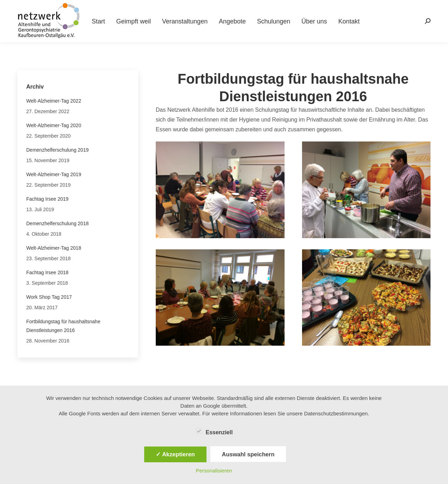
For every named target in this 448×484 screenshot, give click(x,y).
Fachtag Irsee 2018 (47, 272)
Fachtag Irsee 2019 (47, 199)
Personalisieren (214, 471)
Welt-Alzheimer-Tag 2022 (54, 101)
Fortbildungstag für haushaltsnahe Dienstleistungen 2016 (63, 326)
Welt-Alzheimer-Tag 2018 (54, 248)
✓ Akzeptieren (175, 454)
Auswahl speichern (248, 454)
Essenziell (214, 431)
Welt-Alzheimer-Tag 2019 (54, 174)
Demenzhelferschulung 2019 (57, 150)
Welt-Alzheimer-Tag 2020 (54, 125)
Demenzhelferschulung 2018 (57, 223)
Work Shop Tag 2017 (49, 297)
